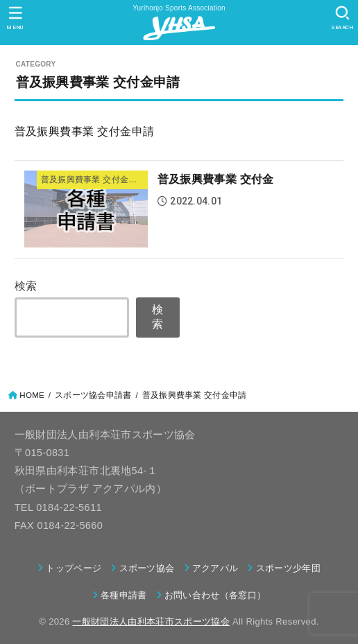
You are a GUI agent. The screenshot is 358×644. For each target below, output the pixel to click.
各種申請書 (124, 595)
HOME (32, 395)
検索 (26, 286)
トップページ (74, 568)
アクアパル (215, 568)
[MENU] (16, 18)
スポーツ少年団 (288, 568)
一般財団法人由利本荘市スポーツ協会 (151, 621)
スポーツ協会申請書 (93, 395)
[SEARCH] (342, 18)
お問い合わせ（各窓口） (215, 595)
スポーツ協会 (147, 568)
